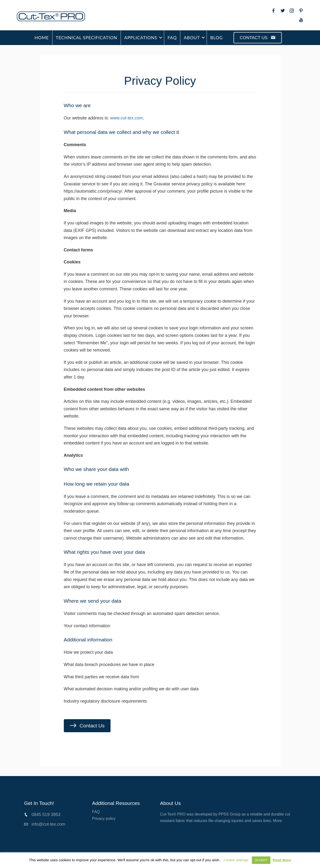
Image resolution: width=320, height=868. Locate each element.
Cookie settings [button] (236, 860)
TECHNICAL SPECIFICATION (87, 38)
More (277, 821)
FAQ (172, 38)
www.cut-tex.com (127, 118)
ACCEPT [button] (261, 860)
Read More (282, 860)
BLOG (216, 38)
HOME (42, 38)
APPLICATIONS (141, 38)
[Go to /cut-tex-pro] (62, 16)
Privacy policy (104, 819)
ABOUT (192, 38)
